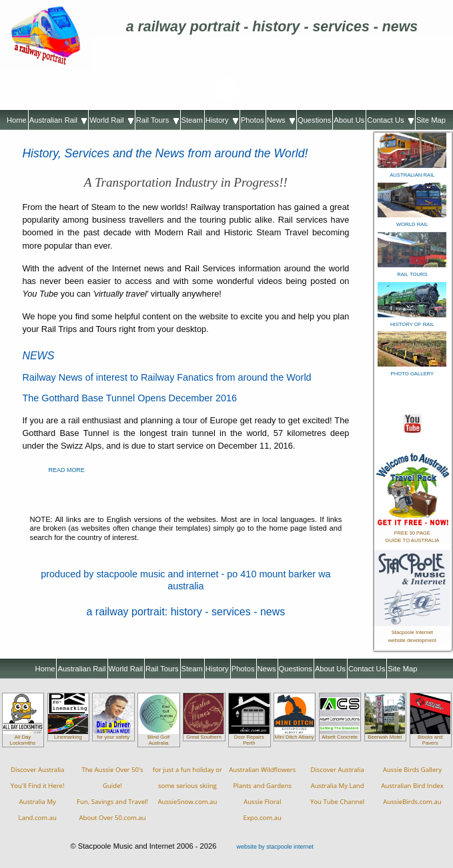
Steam (192, 120)
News (281, 120)
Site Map (431, 120)
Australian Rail (58, 120)
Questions (314, 120)
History (222, 120)
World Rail (111, 120)
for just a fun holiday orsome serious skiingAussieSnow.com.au (187, 786)
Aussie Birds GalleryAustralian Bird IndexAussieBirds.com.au (412, 786)
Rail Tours (157, 120)
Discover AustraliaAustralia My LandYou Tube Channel (337, 786)
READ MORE (67, 470)
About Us (349, 120)
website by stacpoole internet (275, 847)
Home (17, 120)
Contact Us (390, 120)
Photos (253, 120)
